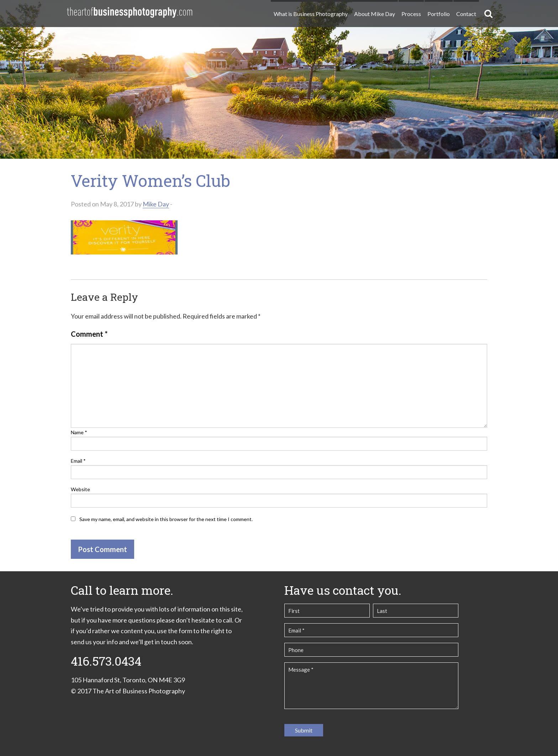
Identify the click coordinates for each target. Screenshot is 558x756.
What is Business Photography (311, 14)
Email (78, 461)
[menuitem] (310, 11)
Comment (89, 334)
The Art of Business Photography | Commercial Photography (130, 12)
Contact (466, 14)
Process (411, 14)
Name (79, 432)
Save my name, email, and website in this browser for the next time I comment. (166, 519)
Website (80, 489)
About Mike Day (375, 14)
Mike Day (156, 204)
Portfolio (439, 14)
